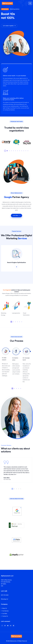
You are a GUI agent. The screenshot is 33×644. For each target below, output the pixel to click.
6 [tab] (15, 151)
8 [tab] (20, 151)
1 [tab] (5, 151)
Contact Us (5, 616)
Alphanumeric (13, 641)
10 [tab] (24, 151)
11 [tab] (26, 151)
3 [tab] (9, 151)
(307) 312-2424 (5, 595)
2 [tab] (7, 151)
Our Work (5, 614)
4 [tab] (11, 151)
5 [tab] (13, 151)
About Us (5, 608)
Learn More (16, 215)
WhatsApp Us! (5, 599)
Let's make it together (9, 26)
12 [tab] (28, 151)
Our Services (5, 611)
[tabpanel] (6, 142)
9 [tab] (22, 151)
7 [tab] (18, 151)
